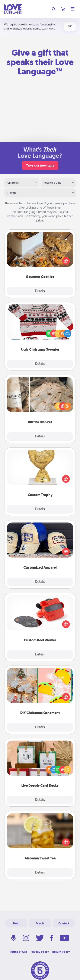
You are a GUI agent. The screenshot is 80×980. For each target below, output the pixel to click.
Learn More (48, 29)
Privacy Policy (40, 952)
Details (40, 291)
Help (16, 923)
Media (40, 923)
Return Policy (61, 952)
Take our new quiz (40, 165)
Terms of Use (19, 952)
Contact (64, 923)
